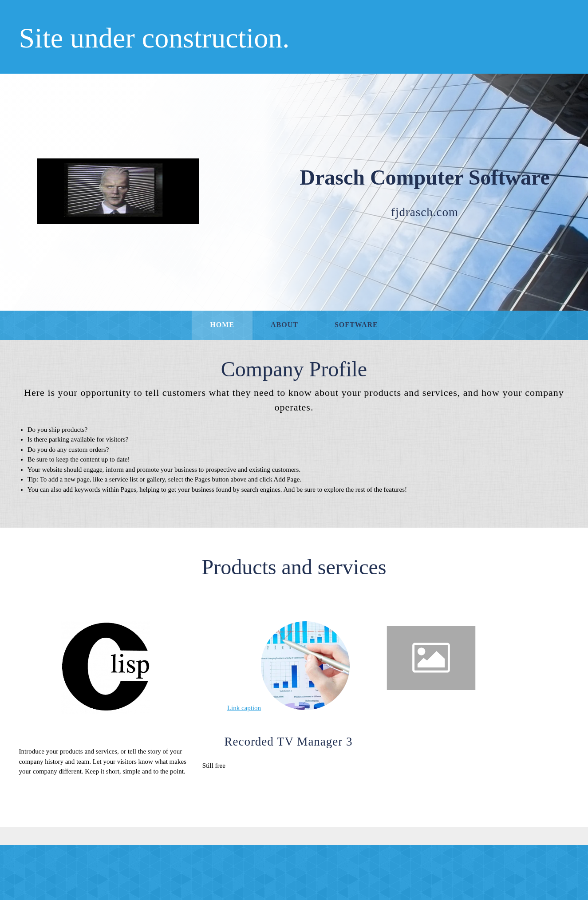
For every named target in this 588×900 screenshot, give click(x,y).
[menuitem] (222, 325)
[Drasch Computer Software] (118, 191)
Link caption (244, 708)
